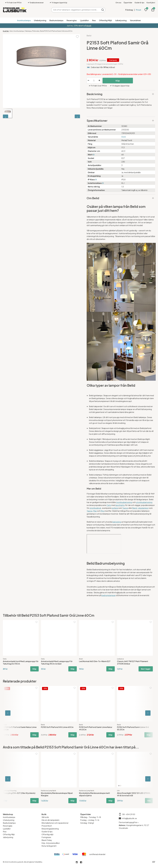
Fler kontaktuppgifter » (129, 822)
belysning (117, 522)
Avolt (89, 26)
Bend (135, 508)
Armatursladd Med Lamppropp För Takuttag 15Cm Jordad (57, 662)
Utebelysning (40, 20)
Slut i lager (146, 669)
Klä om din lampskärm (50, 820)
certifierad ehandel (97, 854)
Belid (89, 36)
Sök (103, 10)
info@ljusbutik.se (130, 818)
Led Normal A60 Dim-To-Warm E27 (95, 661)
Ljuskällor (84, 20)
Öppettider (128, 3)
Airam (81, 659)
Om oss (118, 3)
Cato (109, 505)
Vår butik (45, 817)
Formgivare (46, 837)
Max (95, 511)
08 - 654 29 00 (129, 814)
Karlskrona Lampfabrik (49, 791)
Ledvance (120, 659)
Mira (102, 511)
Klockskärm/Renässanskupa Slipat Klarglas (57, 794)
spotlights (120, 505)
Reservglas (72, 20)
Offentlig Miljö (105, 20)
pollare (115, 508)
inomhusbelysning (124, 502)
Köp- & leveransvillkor (51, 843)
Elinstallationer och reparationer (55, 823)
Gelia (5, 659)
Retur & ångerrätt (49, 846)
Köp (118, 81)
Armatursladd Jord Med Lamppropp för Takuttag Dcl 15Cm (21, 662)
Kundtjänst (151, 3)
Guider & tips (139, 3)
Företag (129, 10)
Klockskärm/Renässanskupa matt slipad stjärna (94, 794)
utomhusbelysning (144, 502)
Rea (94, 20)
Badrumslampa (56, 20)
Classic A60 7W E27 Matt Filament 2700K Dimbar (133, 662)
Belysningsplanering (50, 829)
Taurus (125, 508)
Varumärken (135, 20)
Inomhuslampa (24, 20)
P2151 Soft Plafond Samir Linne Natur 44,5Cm (96, 728)
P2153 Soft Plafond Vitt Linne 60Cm (57, 727)
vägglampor (143, 508)
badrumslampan (109, 595)
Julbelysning (121, 20)
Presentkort (47, 826)
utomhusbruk (95, 508)
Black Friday (47, 840)
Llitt (118, 791)
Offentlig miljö (47, 834)
